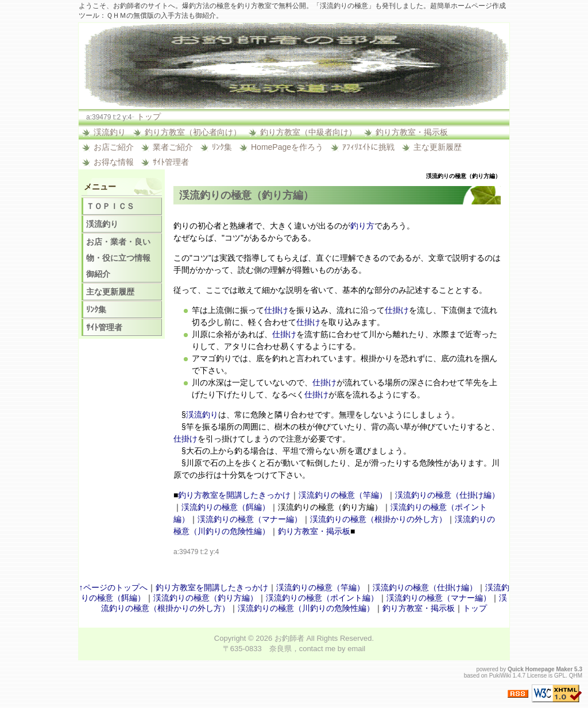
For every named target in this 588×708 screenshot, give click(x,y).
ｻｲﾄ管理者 (171, 162)
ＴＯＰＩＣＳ (110, 206)
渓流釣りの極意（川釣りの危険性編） (306, 608)
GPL (560, 676)
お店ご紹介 (114, 147)
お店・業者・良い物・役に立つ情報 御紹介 (122, 258)
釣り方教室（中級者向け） (308, 132)
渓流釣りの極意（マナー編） (250, 519)
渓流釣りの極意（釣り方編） (206, 598)
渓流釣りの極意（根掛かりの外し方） (378, 519)
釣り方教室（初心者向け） (193, 132)
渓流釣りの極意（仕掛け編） (447, 495)
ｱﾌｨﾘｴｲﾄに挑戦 (368, 147)
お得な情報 (114, 162)
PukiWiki (500, 676)
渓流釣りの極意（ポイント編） (322, 598)
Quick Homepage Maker (540, 669)
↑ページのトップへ (113, 587)
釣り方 (362, 226)
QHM (576, 676)
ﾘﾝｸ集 (222, 147)
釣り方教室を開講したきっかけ (234, 495)
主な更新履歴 (438, 147)
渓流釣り (110, 132)
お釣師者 (289, 638)
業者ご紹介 (173, 147)
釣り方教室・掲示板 (412, 132)
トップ (149, 117)
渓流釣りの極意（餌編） (226, 507)
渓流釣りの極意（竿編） (343, 495)
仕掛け (276, 310)
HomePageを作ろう (287, 147)
